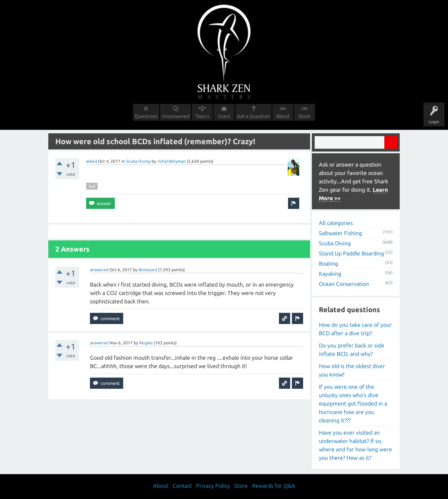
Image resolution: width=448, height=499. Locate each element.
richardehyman (171, 161)
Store (304, 116)
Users (224, 116)
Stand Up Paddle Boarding (351, 253)
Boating (328, 263)
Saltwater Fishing (340, 233)
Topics (202, 116)
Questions (146, 116)
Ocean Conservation (344, 284)
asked (92, 161)
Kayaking (330, 274)
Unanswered (176, 116)
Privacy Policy (213, 486)
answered (99, 270)
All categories (336, 223)
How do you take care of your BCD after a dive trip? (355, 329)
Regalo (146, 343)
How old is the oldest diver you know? (352, 370)
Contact (182, 486)
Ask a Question (253, 116)
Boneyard (148, 270)
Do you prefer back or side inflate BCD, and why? (352, 350)
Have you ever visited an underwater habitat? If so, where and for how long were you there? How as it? (355, 445)
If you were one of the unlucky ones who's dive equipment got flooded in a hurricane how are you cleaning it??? (353, 403)
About (283, 116)
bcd (92, 186)
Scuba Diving (138, 161)
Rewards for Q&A (274, 486)
